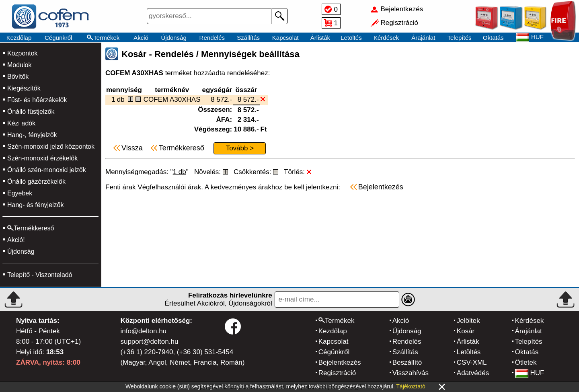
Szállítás (248, 38)
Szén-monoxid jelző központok (51, 147)
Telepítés (459, 38)
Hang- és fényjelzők (36, 205)
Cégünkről (58, 38)
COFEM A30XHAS (172, 100)
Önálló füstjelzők (31, 112)
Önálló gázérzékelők (36, 182)
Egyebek (20, 193)
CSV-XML (472, 362)
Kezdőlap (19, 38)
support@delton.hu (149, 342)
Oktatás (493, 38)
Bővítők (18, 77)
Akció (141, 38)
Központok (23, 53)
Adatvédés (473, 373)
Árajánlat (423, 38)
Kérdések (386, 38)
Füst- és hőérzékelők (37, 100)
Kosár (466, 331)
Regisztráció (337, 373)
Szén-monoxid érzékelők (42, 158)
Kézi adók (21, 123)
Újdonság (173, 38)
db (121, 100)
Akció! (16, 240)
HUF (530, 373)
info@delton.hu (143, 331)
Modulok (19, 65)
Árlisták (320, 38)
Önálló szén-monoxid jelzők (47, 170)
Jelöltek (468, 321)
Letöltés (351, 38)
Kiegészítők (24, 88)
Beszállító (407, 362)
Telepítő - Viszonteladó (40, 275)
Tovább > (240, 148)
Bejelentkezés (340, 362)
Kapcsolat (285, 38)
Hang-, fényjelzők (32, 135)
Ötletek (526, 362)
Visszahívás (411, 373)
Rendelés (212, 38)
